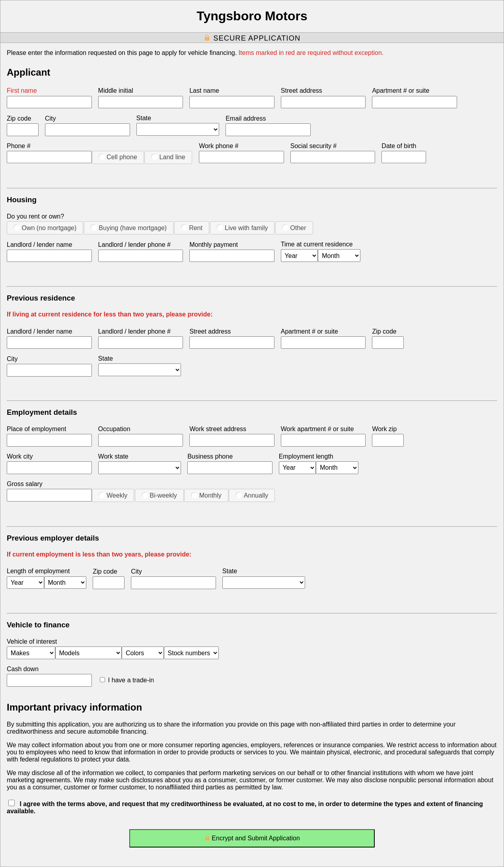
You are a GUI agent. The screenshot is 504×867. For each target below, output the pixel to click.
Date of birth (399, 146)
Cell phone (118, 157)
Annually (252, 495)
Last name (204, 91)
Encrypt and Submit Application (252, 840)
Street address (302, 91)
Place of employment (36, 429)
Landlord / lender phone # (134, 245)
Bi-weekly (159, 495)
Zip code (19, 118)
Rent (192, 228)
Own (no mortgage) (45, 228)
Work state (113, 456)
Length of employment (38, 571)
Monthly (206, 495)
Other (294, 228)
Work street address (218, 429)
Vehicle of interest (32, 641)
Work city (20, 456)
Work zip (384, 429)
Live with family (242, 228)
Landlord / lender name (40, 245)
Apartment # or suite (401, 91)
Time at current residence (317, 244)
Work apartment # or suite (317, 429)
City (51, 118)
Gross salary (25, 484)
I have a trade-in (127, 680)
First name (22, 91)
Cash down (23, 669)
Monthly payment (214, 245)
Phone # (19, 146)
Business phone (210, 456)
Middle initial (116, 91)
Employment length (306, 456)
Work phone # (219, 146)
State (144, 118)
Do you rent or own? (35, 216)
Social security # (314, 146)
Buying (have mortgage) (129, 228)
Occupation (114, 429)
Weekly (113, 495)
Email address (246, 118)
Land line (168, 157)
